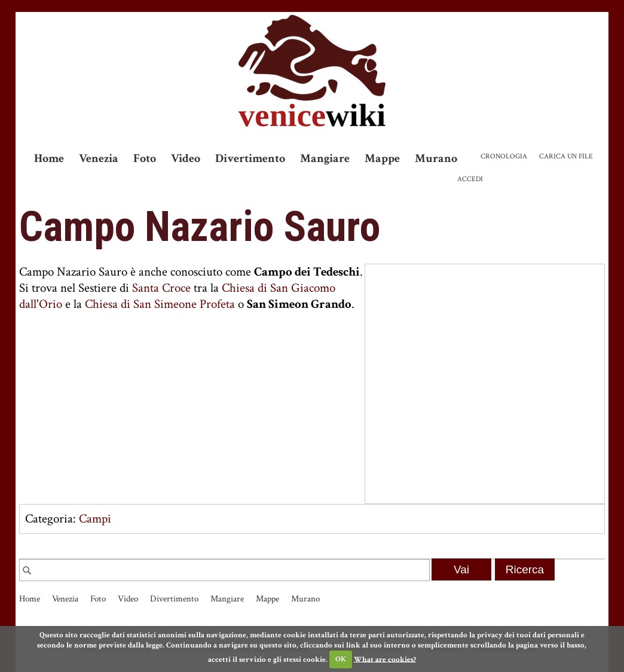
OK (341, 659)
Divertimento (250, 158)
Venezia (99, 158)
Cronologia (504, 156)
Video (186, 158)
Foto (145, 158)
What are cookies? (385, 659)
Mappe (382, 158)
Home (49, 158)
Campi (95, 519)
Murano (436, 158)
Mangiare (325, 158)
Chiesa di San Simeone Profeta (160, 304)
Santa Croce (161, 288)
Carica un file (566, 156)
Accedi (470, 179)
